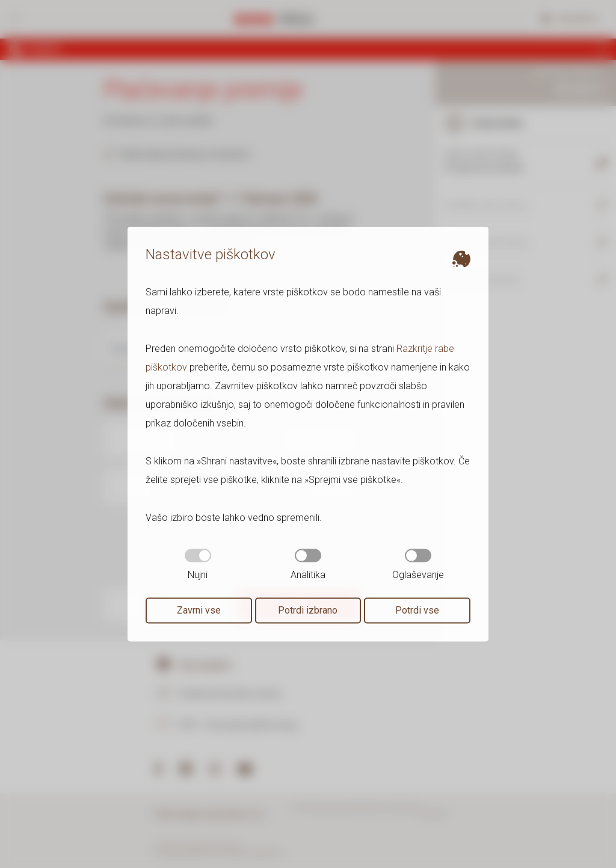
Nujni (198, 565)
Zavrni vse (199, 610)
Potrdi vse (417, 610)
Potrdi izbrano (308, 610)
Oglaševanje (418, 565)
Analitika (308, 565)
